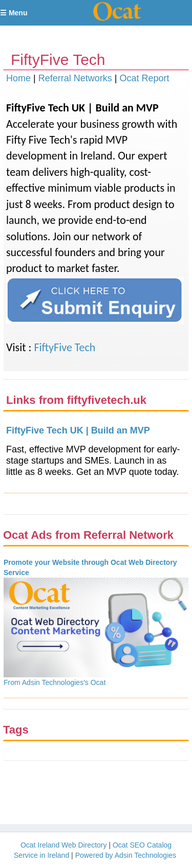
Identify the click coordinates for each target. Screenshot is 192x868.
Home (18, 78)
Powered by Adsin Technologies (126, 855)
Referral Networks (75, 78)
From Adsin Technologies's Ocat (55, 682)
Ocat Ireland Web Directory (64, 845)
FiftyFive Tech (65, 347)
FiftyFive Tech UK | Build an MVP (78, 430)
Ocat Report (144, 78)
